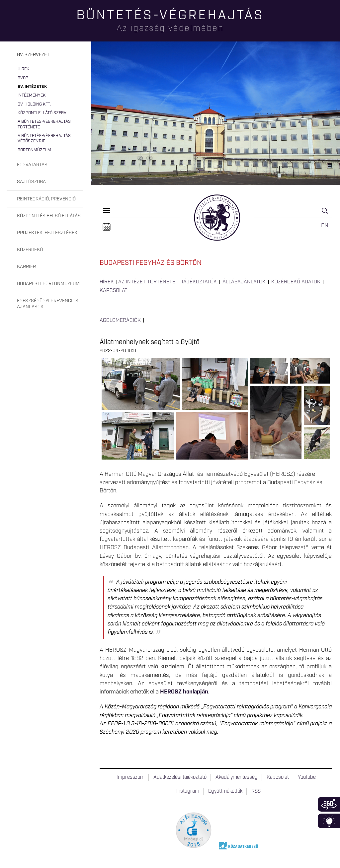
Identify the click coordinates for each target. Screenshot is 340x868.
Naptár (107, 227)
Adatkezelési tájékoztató (180, 777)
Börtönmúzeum (34, 150)
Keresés (327, 214)
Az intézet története (147, 282)
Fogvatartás (32, 165)
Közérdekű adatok (296, 282)
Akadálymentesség (237, 777)
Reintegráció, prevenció (46, 199)
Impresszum (130, 777)
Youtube (307, 777)
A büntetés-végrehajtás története (44, 124)
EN (325, 226)
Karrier (26, 267)
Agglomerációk (120, 321)
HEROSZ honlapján (184, 692)
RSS (256, 791)
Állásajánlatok (244, 282)
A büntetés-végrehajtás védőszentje (44, 139)
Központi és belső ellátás (49, 216)
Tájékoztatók (199, 282)
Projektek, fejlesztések (47, 233)
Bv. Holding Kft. (34, 104)
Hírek (23, 69)
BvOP (23, 78)
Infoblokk (329, 821)
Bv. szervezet (33, 55)
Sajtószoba (31, 182)
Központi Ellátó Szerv (42, 113)
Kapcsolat (114, 291)
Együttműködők (225, 791)
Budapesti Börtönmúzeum (48, 284)
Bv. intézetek (32, 87)
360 (329, 804)
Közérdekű (30, 250)
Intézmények (32, 95)
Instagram (188, 791)
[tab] (45, 55)
